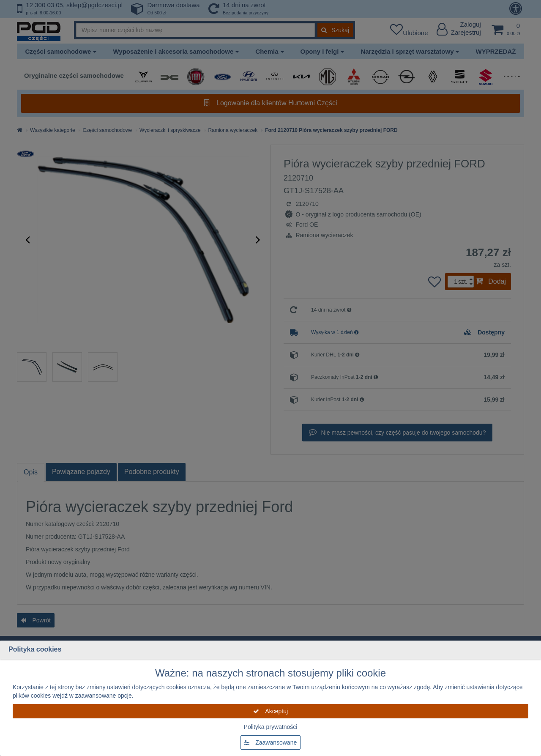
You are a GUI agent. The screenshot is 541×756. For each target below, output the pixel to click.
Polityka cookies (35, 649)
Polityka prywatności (271, 727)
